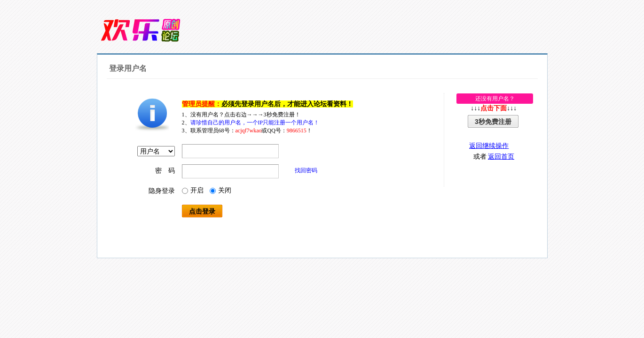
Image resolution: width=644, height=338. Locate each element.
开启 (193, 190)
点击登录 (202, 211)
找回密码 (306, 170)
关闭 (220, 190)
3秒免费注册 (493, 122)
